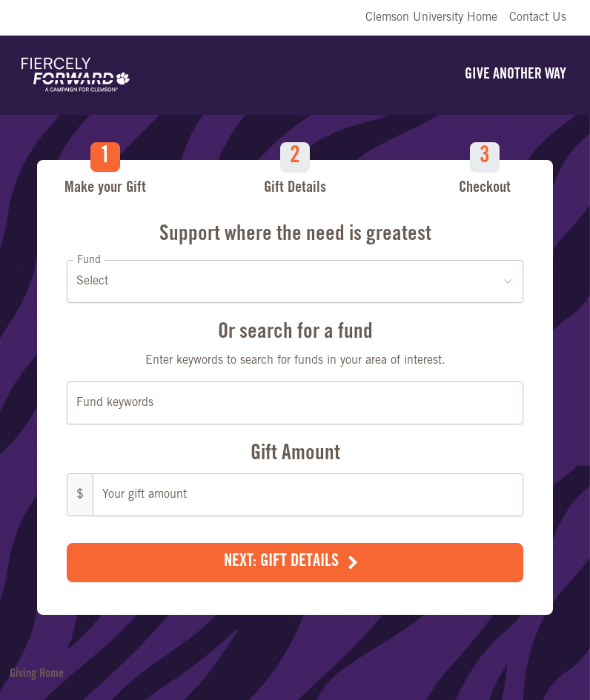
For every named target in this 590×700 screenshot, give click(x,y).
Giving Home (37, 674)
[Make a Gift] (295, 370)
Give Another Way (516, 76)
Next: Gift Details (281, 562)
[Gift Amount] (308, 495)
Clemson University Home (431, 18)
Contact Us (538, 18)
